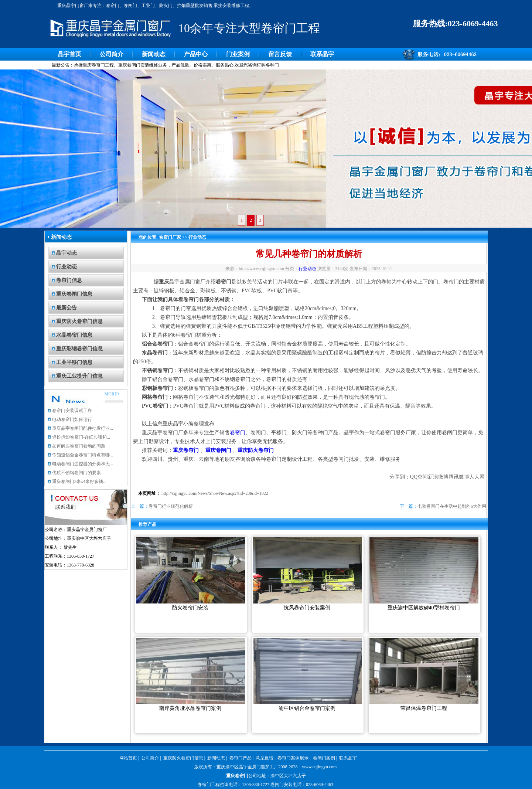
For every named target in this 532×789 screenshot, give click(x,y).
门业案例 (238, 54)
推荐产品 (147, 524)
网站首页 (128, 758)
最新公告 (66, 308)
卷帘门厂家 (170, 237)
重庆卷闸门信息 (74, 294)
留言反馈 (280, 54)
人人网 (477, 477)
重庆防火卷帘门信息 (79, 321)
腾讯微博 (459, 477)
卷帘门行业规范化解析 (171, 506)
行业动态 (66, 267)
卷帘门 (238, 433)
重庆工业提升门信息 (79, 376)
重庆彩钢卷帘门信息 (79, 349)
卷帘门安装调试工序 (72, 411)
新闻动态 (154, 54)
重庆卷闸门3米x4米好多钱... (79, 482)
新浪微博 (438, 477)
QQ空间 (419, 477)
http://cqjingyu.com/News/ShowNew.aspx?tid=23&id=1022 (215, 493)
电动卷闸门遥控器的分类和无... (83, 464)
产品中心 (196, 54)
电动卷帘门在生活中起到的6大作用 (452, 506)
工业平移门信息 (74, 362)
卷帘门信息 (69, 280)
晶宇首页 (69, 54)
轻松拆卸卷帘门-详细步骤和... (81, 437)
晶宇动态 (66, 253)
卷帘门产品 (241, 758)
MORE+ (112, 394)
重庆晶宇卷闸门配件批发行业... (83, 428)
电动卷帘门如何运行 (72, 419)
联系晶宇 (322, 54)
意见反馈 (265, 758)
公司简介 (112, 54)
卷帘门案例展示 (293, 758)
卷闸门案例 (324, 758)
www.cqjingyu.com (320, 767)
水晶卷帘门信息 (74, 335)
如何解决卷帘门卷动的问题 (79, 446)
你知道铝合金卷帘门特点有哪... (83, 455)
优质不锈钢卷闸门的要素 (76, 473)
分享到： (400, 477)
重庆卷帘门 (237, 776)
